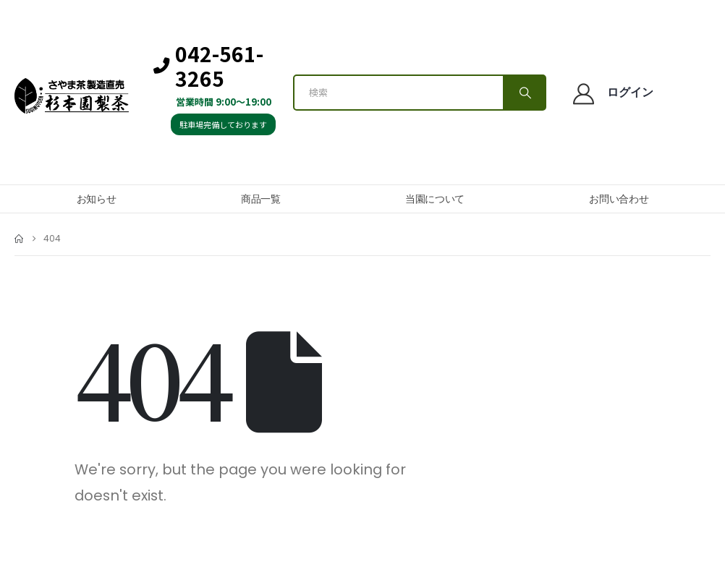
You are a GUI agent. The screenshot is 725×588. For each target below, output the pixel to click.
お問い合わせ (619, 199)
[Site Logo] (72, 96)
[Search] (524, 93)
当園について (435, 199)
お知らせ (97, 199)
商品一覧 (261, 199)
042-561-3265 (208, 66)
